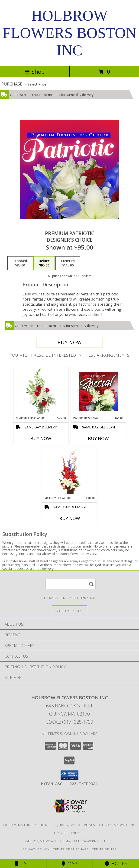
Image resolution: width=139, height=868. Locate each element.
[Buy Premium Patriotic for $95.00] (70, 342)
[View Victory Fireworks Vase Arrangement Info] (69, 472)
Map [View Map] (69, 863)
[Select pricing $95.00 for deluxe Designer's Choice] (44, 263)
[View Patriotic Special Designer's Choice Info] (98, 392)
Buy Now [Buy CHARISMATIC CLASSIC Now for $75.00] (41, 438)
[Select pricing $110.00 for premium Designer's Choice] (68, 263)
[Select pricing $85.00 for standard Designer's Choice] (20, 263)
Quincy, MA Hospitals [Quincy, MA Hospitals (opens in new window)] (75, 825)
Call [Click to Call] (23, 863)
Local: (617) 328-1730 (70, 722)
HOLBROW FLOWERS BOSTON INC (69, 33)
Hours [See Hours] (116, 863)
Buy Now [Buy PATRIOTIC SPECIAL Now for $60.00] (98, 438)
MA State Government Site (90, 841)
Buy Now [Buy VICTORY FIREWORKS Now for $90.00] (70, 518)
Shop (35, 71)
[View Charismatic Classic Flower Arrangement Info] (41, 392)
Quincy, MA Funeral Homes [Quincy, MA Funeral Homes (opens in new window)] (27, 825)
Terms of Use (104, 849)
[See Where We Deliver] (70, 611)
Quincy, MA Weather (43, 841)
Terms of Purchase (71, 849)
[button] (69, 775)
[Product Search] (71, 584)
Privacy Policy (36, 849)
